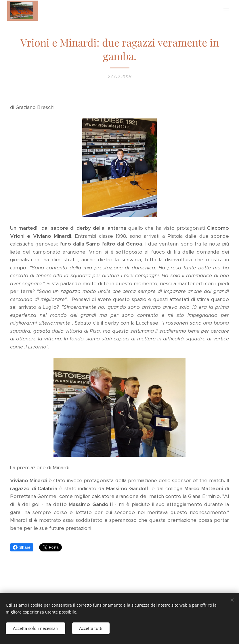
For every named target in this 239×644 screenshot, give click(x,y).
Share (22, 547)
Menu (226, 11)
